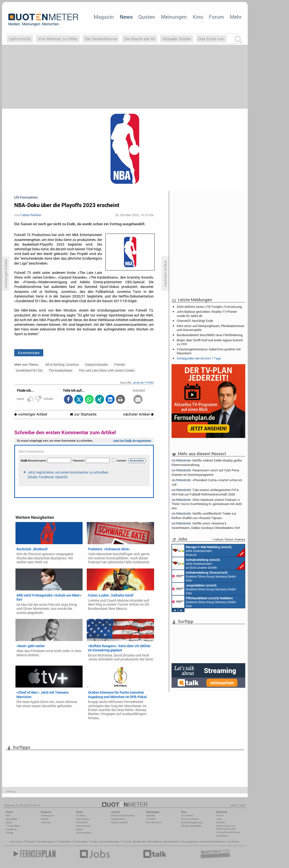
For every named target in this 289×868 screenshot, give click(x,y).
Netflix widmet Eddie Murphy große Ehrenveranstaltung (207, 462)
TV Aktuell (30, 842)
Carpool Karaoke (96, 364)
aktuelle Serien (172, 842)
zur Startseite (83, 414)
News (126, 17)
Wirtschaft (82, 822)
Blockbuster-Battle (191, 826)
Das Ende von (211, 39)
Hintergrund (47, 816)
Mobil (9, 822)
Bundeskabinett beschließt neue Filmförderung (210, 335)
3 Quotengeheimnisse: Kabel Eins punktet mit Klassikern (209, 351)
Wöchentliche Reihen (123, 816)
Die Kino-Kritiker (190, 819)
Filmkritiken (64, 842)
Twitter (9, 833)
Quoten (147, 17)
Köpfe (79, 829)
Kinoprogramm (190, 842)
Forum (216, 17)
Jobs (219, 819)
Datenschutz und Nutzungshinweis (226, 827)
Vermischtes (83, 819)
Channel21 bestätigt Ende (195, 321)
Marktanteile (118, 819)
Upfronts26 (20, 39)
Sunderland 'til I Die (29, 370)
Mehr (236, 17)
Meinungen (174, 17)
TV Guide (126, 842)
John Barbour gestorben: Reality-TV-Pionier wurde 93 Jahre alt (207, 314)
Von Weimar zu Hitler (58, 39)
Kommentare (29, 353)
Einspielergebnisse (192, 822)
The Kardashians (60, 370)
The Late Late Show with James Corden (107, 370)
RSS (8, 816)
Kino (198, 17)
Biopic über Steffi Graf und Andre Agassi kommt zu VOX (210, 342)
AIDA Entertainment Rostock (208, 551)
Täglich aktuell (119, 822)
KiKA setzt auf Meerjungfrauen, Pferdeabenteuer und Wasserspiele (210, 328)
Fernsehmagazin (46, 842)
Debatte (150, 816)
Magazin (104, 17)
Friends (120, 364)
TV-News (81, 816)
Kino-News (187, 816)
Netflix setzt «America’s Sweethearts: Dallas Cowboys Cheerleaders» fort (206, 525)
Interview (46, 822)
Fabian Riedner (31, 215)
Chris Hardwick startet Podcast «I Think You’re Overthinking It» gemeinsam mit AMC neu (207, 504)
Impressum (223, 836)
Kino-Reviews (154, 822)
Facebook (11, 829)
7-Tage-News (13, 826)
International (83, 826)
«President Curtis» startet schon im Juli (207, 482)
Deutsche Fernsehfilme (213, 842)
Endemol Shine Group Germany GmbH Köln (204, 576)
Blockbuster (139, 842)
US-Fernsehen (84, 833)
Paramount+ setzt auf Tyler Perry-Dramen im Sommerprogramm (206, 472)
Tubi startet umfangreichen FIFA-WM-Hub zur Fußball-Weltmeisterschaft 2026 (205, 492)
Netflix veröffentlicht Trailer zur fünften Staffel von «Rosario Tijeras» (204, 516)
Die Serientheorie (101, 39)
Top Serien (233, 842)
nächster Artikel (138, 414)
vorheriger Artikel (31, 414)
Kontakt (221, 822)
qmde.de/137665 (143, 382)
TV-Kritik (151, 819)
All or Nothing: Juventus (62, 364)
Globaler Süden (177, 39)
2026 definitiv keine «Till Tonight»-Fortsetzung (209, 307)
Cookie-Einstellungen (228, 832)
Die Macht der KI (140, 39)
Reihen (45, 819)
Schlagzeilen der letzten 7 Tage (199, 358)
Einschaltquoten (110, 842)
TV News (94, 842)
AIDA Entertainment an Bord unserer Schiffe (208, 563)
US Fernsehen (80, 842)
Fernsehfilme (155, 842)
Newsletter (11, 819)
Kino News (16, 842)
